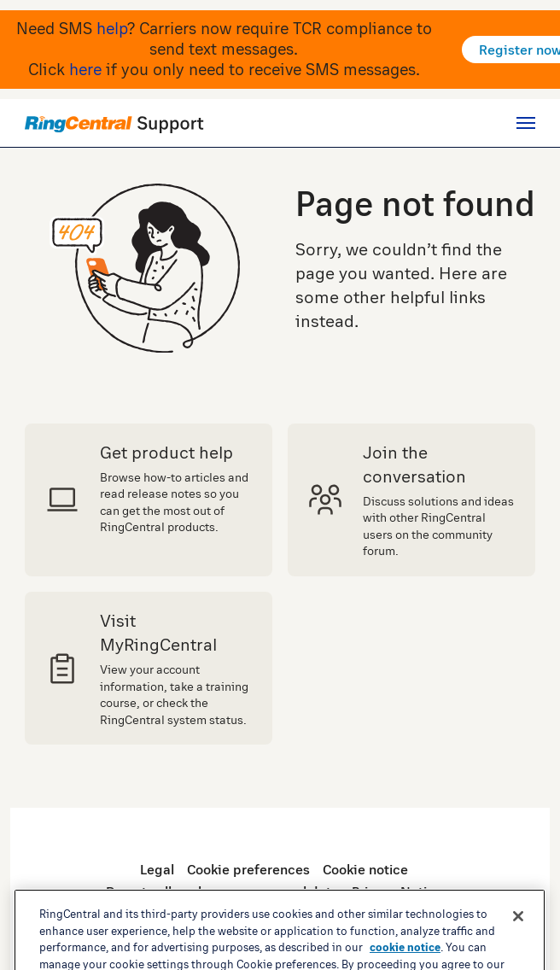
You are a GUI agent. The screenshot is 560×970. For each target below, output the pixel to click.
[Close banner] (518, 946)
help (112, 28)
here (85, 69)
